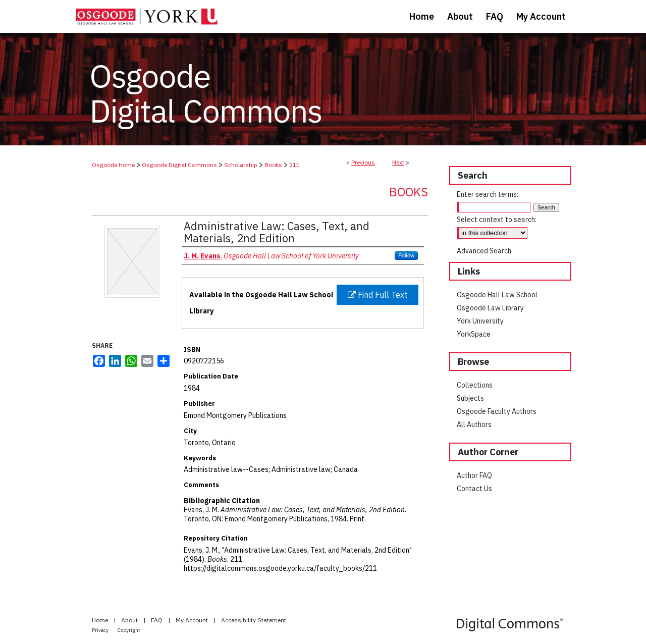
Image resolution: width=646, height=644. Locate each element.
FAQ (157, 620)
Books (273, 165)
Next (398, 162)
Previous (363, 162)
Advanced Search (484, 251)
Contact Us (474, 489)
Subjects (470, 398)
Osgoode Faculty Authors (497, 411)
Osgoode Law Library (490, 308)
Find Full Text (378, 295)
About (130, 620)
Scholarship (241, 165)
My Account (193, 620)
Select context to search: (497, 220)
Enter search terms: (488, 194)
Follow (406, 255)
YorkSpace (474, 334)
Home (101, 620)
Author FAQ (474, 475)
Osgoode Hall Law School (497, 295)
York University (480, 321)
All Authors (474, 424)
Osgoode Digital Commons (179, 165)
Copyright (129, 630)
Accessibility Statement (254, 620)
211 (294, 165)
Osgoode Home (113, 165)
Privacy (101, 630)
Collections (475, 385)
